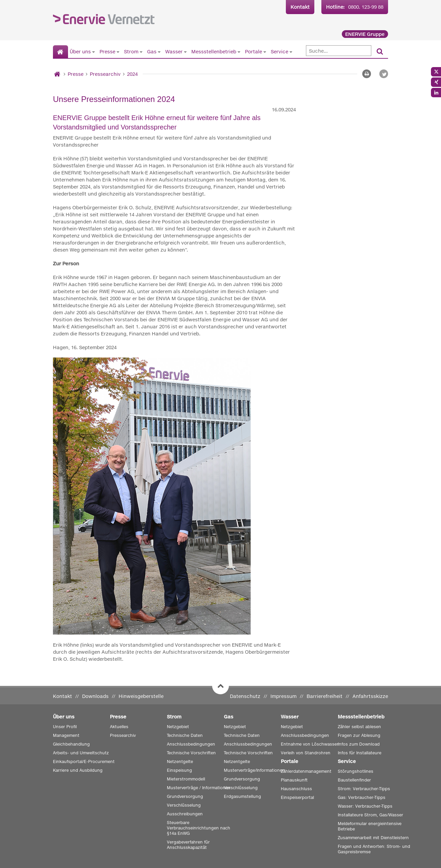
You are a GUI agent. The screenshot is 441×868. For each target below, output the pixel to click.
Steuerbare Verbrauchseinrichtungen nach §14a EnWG (199, 828)
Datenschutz (245, 696)
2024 (132, 74)
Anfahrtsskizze (370, 696)
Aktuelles (119, 727)
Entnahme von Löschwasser (310, 744)
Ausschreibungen (185, 814)
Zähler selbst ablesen (359, 727)
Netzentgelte (180, 762)
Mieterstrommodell (186, 779)
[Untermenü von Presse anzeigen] (118, 52)
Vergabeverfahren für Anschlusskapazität (188, 845)
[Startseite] (60, 52)
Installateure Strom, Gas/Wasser (370, 815)
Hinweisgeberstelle (141, 696)
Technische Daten (185, 735)
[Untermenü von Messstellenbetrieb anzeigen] (239, 52)
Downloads (95, 696)
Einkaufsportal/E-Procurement (84, 762)
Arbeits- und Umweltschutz (81, 753)
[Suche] (339, 51)
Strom (131, 51)
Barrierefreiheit (325, 696)
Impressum (283, 696)
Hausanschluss (296, 789)
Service (279, 51)
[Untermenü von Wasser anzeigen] (185, 52)
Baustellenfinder (354, 780)
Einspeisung (179, 770)
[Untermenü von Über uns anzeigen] (93, 52)
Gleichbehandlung (71, 744)
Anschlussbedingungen (191, 744)
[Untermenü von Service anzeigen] (291, 52)
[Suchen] (380, 52)
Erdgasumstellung (242, 796)
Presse (107, 51)
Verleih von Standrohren (306, 753)
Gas (152, 51)
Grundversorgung (185, 796)
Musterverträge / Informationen (199, 788)
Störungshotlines (356, 771)
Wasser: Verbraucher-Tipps (365, 806)
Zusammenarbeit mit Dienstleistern (373, 838)
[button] (384, 74)
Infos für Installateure (360, 753)
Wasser (174, 51)
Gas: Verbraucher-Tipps (362, 797)
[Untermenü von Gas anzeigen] (159, 52)
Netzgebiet (178, 727)
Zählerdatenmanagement (306, 771)
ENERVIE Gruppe (365, 34)
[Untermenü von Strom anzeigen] (141, 52)
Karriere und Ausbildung (78, 770)
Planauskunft (294, 780)
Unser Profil (65, 727)
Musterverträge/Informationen (254, 770)
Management (66, 735)
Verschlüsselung (184, 805)
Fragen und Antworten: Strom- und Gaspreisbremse (374, 849)
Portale (254, 51)
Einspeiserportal (297, 797)
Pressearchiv (105, 74)
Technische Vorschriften (191, 753)
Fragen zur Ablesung (359, 735)
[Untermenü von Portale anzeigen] (265, 52)
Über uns (80, 51)
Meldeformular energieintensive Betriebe (370, 826)
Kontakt (300, 7)
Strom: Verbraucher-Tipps (364, 789)
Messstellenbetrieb (214, 51)
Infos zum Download (359, 744)
